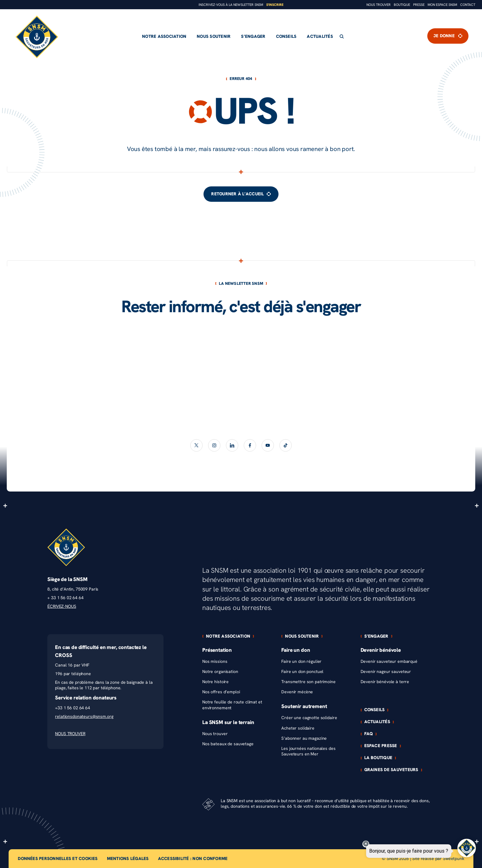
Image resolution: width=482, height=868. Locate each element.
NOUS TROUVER (70, 734)
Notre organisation (220, 672)
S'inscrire (275, 5)
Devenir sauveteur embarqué (389, 661)
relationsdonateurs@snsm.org (84, 717)
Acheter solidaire (298, 728)
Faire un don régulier (301, 661)
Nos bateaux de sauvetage (228, 744)
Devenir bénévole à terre (385, 682)
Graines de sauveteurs (391, 770)
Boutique (402, 5)
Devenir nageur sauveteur (386, 672)
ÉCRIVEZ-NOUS (62, 606)
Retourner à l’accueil (241, 194)
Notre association (164, 36)
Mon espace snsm (442, 5)
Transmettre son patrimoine (308, 682)
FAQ (369, 734)
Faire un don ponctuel (302, 672)
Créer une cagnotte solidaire (309, 718)
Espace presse (381, 746)
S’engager (253, 36)
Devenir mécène (297, 692)
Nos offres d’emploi (221, 692)
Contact (468, 5)
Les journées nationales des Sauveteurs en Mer (308, 751)
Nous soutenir (214, 36)
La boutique (378, 758)
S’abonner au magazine (304, 738)
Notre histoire (215, 682)
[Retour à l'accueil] (37, 37)
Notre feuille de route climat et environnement (232, 705)
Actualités (320, 36)
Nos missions (215, 661)
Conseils (286, 36)
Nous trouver (379, 5)
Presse (419, 5)
